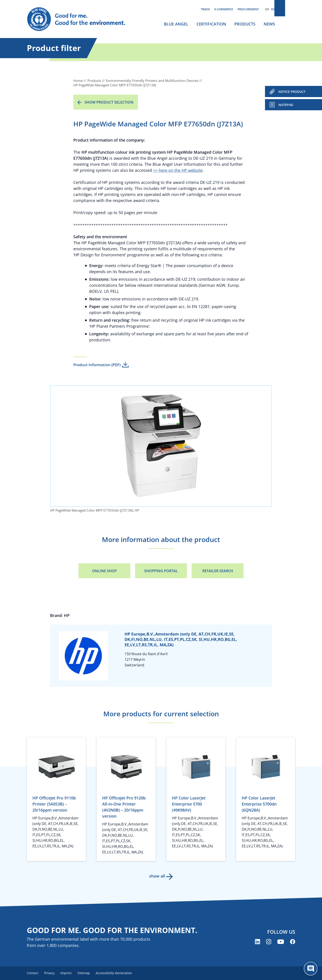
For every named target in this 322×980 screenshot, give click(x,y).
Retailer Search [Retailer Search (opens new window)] (218, 571)
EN (273, 9)
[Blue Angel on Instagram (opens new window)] (269, 942)
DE (267, 9)
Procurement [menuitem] (248, 9)
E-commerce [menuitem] (224, 9)
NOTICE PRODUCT (292, 92)
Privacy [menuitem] (51, 973)
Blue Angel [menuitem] (176, 24)
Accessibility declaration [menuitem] (121, 973)
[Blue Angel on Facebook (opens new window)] (293, 942)
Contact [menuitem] (33, 973)
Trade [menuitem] (205, 9)
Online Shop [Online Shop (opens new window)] (104, 571)
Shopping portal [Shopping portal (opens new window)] (161, 571)
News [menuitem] (269, 24)
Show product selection (109, 102)
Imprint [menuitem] (70, 973)
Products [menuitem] (245, 24)
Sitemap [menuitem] (89, 973)
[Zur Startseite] (80, 19)
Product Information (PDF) (97, 365)
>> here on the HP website (178, 170)
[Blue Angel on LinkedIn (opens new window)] (257, 942)
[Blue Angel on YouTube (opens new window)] (281, 942)
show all (157, 876)
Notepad (286, 105)
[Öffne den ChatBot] (311, 969)
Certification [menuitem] (211, 24)
